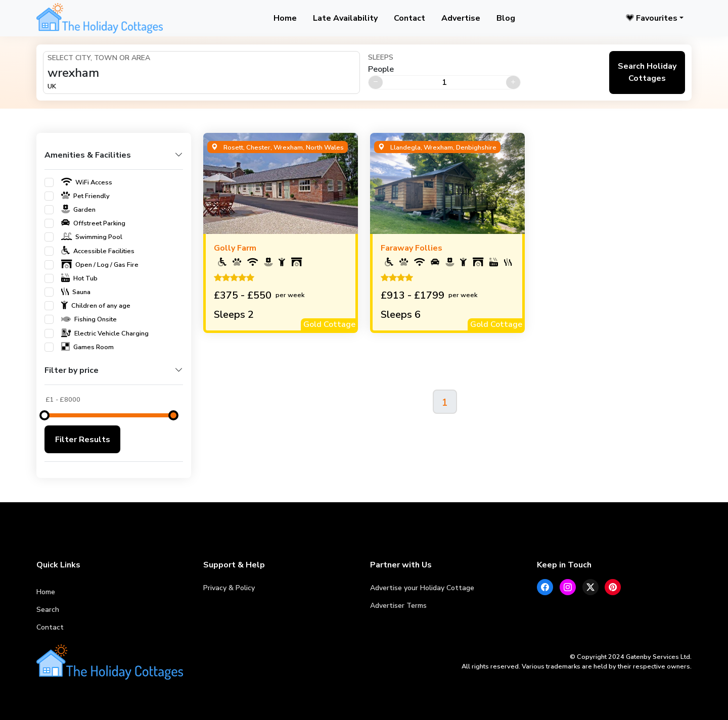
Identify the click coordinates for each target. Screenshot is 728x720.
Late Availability (345, 18)
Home (285, 18)
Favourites (652, 18)
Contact (409, 18)
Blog (506, 18)
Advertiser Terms (398, 606)
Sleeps (381, 57)
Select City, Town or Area (99, 58)
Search (48, 610)
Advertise (461, 18)
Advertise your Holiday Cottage (422, 588)
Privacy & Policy (229, 588)
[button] (114, 159)
